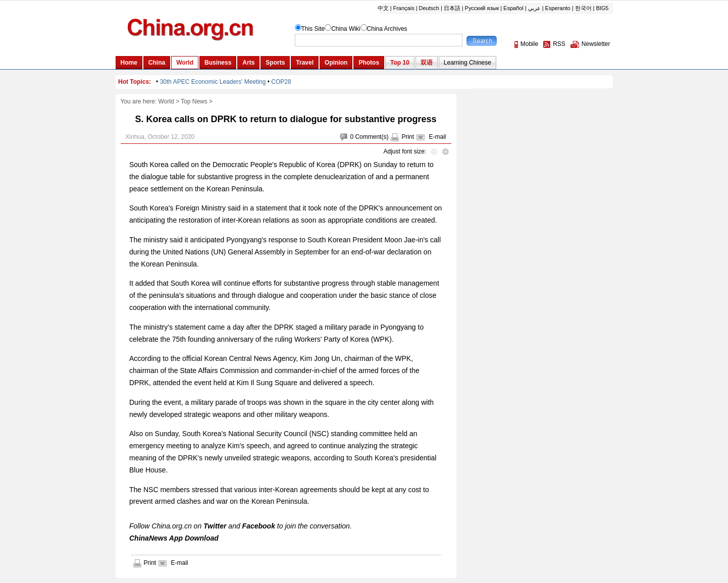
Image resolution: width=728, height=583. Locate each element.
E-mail (437, 137)
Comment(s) (372, 137)
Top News (194, 101)
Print (408, 137)
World (166, 101)
